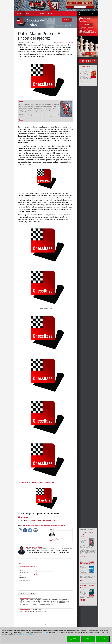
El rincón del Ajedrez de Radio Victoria (41, 520)
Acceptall (103, 639)
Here (47, 632)
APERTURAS (39, 13)
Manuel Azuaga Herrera (35, 547)
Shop (19, 13)
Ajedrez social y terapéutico (31, 525)
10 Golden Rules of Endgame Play (87, 563)
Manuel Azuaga (45, 525)
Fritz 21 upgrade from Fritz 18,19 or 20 (87, 535)
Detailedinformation (73, 639)
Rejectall (88, 639)
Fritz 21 (22, 102)
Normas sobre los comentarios (27, 566)
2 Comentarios (68, 42)
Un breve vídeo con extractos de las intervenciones (36, 482)
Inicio (29, 13)
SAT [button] (50, 13)
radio (52, 525)
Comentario (22, 578)
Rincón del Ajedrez (60, 525)
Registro (36, 575)
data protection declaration (27, 634)
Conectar (90, 14)
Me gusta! (60, 42)
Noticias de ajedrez (35, 23)
